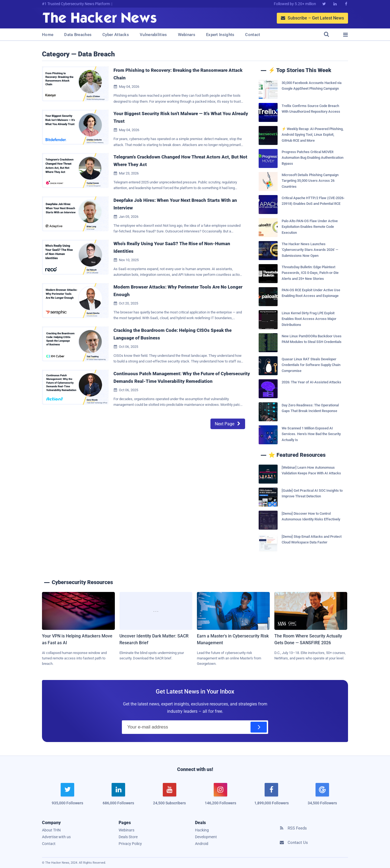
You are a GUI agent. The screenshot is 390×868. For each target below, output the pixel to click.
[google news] (322, 795)
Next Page (228, 424)
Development (206, 837)
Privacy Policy (130, 844)
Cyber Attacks (116, 35)
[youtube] (170, 797)
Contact (253, 35)
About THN (51, 830)
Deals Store (128, 837)
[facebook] (271, 797)
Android (202, 844)
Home (48, 35)
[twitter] (67, 797)
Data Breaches (78, 35)
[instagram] (220, 797)
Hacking (202, 830)
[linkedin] (118, 797)
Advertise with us (56, 837)
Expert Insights (220, 35)
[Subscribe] (259, 727)
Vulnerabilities (153, 35)
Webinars (187, 35)
